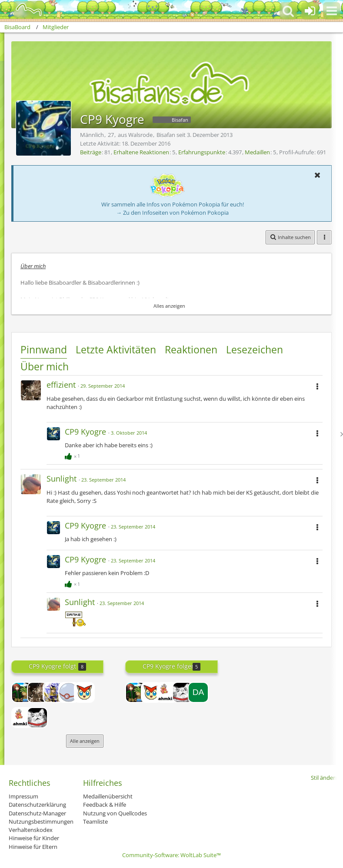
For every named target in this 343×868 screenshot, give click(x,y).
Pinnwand (44, 349)
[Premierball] (69, 692)
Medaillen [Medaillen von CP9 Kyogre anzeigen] (257, 152)
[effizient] (37, 692)
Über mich (45, 366)
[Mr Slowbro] (22, 718)
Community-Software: (171, 855)
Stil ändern (325, 778)
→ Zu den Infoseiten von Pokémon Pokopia (172, 213)
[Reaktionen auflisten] (73, 455)
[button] (332, 11)
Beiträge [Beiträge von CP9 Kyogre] (91, 152)
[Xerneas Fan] (84, 692)
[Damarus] (198, 692)
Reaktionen (191, 349)
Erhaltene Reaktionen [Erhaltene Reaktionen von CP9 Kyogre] (141, 152)
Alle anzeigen (85, 741)
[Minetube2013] (22, 692)
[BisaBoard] (23, 10)
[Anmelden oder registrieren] (310, 11)
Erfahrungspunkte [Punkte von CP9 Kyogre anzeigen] (202, 152)
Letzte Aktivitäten (116, 349)
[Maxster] (37, 718)
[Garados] (53, 692)
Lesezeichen (255, 349)
